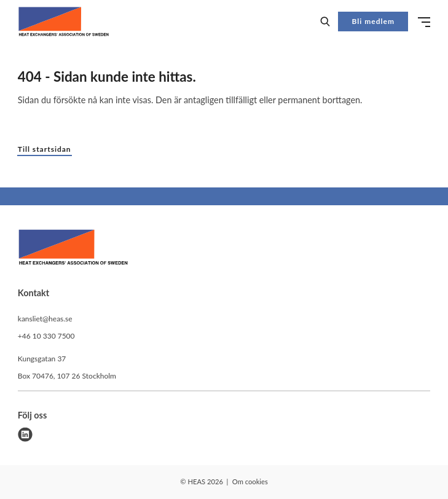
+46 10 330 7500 (46, 336)
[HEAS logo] (73, 249)
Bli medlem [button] (373, 21)
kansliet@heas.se (45, 319)
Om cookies (250, 481)
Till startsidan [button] (45, 149)
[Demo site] (64, 22)
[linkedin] (25, 434)
